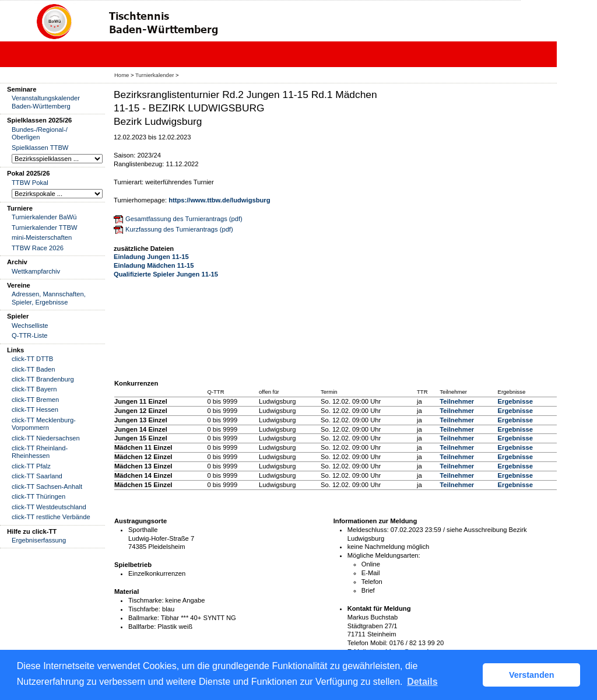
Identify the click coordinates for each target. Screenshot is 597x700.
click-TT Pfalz (31, 466)
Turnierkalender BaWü (44, 217)
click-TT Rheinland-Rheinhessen (40, 452)
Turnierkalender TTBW (45, 228)
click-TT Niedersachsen (46, 438)
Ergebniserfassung (39, 540)
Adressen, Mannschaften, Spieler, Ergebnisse (49, 298)
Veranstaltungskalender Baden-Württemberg (46, 102)
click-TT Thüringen (38, 496)
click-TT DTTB (32, 359)
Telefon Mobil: (368, 643)
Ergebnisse (515, 401)
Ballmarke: (144, 618)
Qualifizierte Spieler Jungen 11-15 (166, 274)
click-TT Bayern (34, 389)
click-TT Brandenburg (43, 379)
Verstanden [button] (532, 675)
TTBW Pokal (30, 183)
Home (122, 75)
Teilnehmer (457, 401)
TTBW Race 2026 (38, 248)
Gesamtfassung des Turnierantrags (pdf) (184, 219)
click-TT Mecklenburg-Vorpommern (44, 424)
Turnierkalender (154, 75)
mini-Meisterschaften (42, 237)
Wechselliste (30, 325)
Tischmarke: (146, 600)
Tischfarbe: (144, 609)
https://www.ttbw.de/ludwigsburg (219, 200)
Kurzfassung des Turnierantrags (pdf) (179, 229)
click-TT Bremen (35, 400)
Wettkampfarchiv (36, 271)
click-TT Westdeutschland (49, 507)
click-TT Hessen (35, 409)
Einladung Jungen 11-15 (151, 257)
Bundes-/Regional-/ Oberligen (40, 133)
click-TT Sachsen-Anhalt (47, 487)
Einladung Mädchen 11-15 (154, 265)
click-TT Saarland (37, 476)
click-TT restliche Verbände (51, 517)
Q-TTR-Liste (30, 335)
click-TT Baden (33, 369)
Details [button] (422, 682)
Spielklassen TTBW (40, 148)
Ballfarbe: (142, 626)
